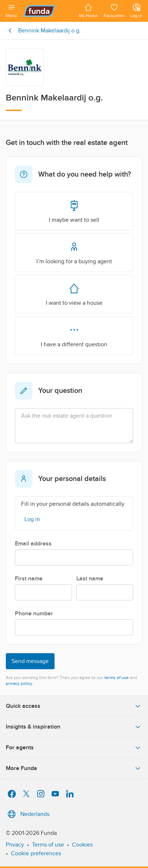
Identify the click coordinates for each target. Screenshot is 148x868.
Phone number (34, 613)
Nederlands (28, 814)
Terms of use (48, 845)
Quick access (74, 706)
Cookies (82, 845)
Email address (33, 544)
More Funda (74, 768)
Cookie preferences (36, 853)
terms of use (117, 678)
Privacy (15, 845)
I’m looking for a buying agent (74, 252)
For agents (74, 747)
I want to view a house (74, 294)
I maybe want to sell (74, 211)
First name (29, 579)
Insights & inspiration (74, 727)
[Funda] (48, 11)
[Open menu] (11, 11)
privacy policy (19, 683)
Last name (90, 579)
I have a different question (74, 335)
